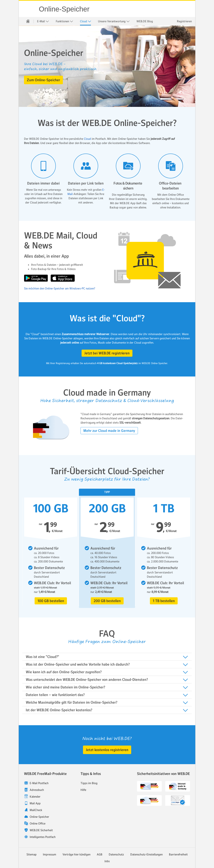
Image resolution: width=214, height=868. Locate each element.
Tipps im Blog (89, 783)
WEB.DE (29, 9)
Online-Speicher (64, 9)
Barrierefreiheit (178, 854)
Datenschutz (116, 854)
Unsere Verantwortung (114, 21)
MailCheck (36, 810)
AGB (100, 854)
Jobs (107, 861)
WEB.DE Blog (145, 21)
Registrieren (184, 21)
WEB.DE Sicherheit (41, 830)
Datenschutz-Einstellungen (146, 854)
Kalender (35, 797)
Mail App (35, 803)
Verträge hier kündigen (76, 854)
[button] (43, 80)
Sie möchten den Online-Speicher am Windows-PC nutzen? (60, 288)
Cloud (86, 21)
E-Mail (43, 21)
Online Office (38, 823)
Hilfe (83, 790)
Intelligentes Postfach (43, 837)
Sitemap (32, 854)
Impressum (50, 854)
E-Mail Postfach (39, 783)
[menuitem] (28, 21)
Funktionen (65, 21)
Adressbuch (37, 790)
